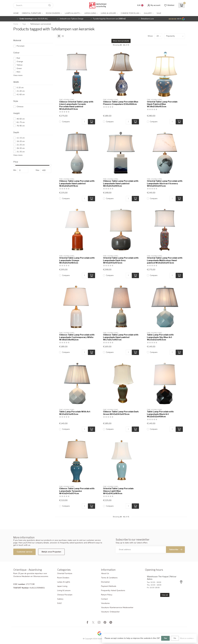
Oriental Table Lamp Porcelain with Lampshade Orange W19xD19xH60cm (77, 260)
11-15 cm (21, 138)
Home (16, 13)
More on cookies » (187, 638)
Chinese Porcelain (130, 13)
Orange (20, 62)
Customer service (24, 552)
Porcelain (21, 46)
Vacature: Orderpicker (110, 612)
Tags (24, 24)
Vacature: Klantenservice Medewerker (117, 607)
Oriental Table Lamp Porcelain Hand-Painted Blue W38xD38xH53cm (162, 104)
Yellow (20, 65)
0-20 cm (20, 88)
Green (19, 68)
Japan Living (90, 13)
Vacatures (105, 603)
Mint (18, 72)
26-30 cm (21, 148)
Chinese (20, 107)
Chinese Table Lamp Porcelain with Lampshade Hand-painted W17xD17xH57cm (121, 337)
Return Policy (107, 595)
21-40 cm (21, 91)
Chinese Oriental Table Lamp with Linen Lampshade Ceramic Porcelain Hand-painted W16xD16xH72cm (76, 105)
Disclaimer (105, 582)
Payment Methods (109, 586)
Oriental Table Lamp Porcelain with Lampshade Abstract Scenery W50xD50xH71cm (165, 183)
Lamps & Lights (72, 13)
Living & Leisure (108, 13)
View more (18, 75)
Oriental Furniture (31, 13)
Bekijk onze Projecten (51, 552)
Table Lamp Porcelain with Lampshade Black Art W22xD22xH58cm (160, 414)
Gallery (148, 13)
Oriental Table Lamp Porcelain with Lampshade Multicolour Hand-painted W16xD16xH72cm (165, 260)
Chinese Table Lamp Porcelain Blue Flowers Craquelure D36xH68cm (121, 103)
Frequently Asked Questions (113, 590)
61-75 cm (21, 122)
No (175, 638)
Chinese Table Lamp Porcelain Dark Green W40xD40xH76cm (121, 413)
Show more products (121, 41)
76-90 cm (21, 126)
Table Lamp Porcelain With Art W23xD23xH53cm (75, 413)
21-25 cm (21, 145)
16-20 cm (21, 141)
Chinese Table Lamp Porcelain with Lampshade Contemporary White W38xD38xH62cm (77, 337)
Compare (66, 122)
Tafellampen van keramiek (41, 24)
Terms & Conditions (109, 578)
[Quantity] (85, 122)
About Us (105, 573)
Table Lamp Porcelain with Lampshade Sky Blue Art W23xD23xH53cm (160, 337)
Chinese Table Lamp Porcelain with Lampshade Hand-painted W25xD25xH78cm (77, 183)
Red (18, 58)
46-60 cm (21, 119)
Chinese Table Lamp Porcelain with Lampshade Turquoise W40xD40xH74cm (77, 491)
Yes (165, 638)
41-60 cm (21, 94)
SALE (159, 13)
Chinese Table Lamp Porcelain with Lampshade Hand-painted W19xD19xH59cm (121, 183)
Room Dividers (53, 13)
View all (165, 595)
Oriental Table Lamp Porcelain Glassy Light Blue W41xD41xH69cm (118, 491)
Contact (104, 599)
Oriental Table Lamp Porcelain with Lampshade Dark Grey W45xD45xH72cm (121, 260)
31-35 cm (21, 152)
